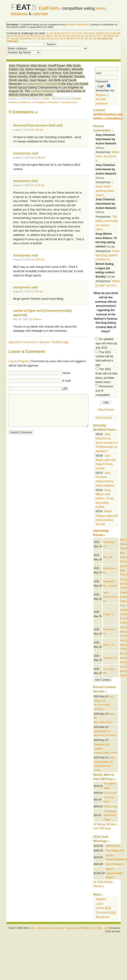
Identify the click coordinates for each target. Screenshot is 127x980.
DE (78, 33)
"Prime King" (110, 806)
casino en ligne (24, 311)
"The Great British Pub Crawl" (110, 815)
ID (92, 33)
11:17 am (39, 185)
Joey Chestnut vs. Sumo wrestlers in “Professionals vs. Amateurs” (107, 443)
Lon (61, 39)
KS (103, 33)
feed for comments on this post (29, 342)
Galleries (25, 102)
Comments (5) (69, 102)
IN (97, 33)
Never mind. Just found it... (107, 156)
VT (101, 36)
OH (64, 36)
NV (36, 36)
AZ (55, 33)
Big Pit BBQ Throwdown (105, 735)
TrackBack (60, 342)
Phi (78, 39)
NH (40, 36)
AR (58, 33)
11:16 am (39, 158)
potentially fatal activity (77, 25)
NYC (74, 39)
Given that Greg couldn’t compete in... (107, 255)
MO (24, 36)
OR (72, 36)
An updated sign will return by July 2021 (106, 343)
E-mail (67, 381)
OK (68, 36)
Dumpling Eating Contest (105, 753)
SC (83, 36)
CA (62, 33)
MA (8, 36)
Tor (91, 39)
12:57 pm (39, 259)
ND (60, 36)
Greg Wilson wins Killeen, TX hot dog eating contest (105, 499)
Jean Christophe (115, 864)
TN (90, 36)
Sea (87, 39)
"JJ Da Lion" (110, 793)
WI (117, 36)
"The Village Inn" (115, 851)
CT (70, 33)
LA (111, 33)
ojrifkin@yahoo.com (108, 114)
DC (74, 33)
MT (28, 36)
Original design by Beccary (51, 928)
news (101, 8)
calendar (40, 14)
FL (82, 33)
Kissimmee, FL (102, 731)
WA (109, 36)
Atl (26, 39)
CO (66, 33)
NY (52, 36)
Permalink (53, 102)
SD (86, 36)
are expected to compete (40, 84)
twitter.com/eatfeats (108, 119)
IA (100, 33)
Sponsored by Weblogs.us (79, 928)
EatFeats (49, 8)
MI (12, 36)
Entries (103, 908)
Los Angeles (39, 102)
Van (95, 39)
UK (21, 39)
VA (105, 36)
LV (65, 39)
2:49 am (37, 319)
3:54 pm (39, 291)
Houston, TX (110, 658)
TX (94, 36)
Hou (52, 39)
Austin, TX (109, 645)
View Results (106, 410)
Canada (15, 39)
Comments (106, 913)
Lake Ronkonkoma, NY (111, 597)
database (19, 14)
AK (51, 33)
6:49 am (39, 130)
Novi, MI (107, 557)
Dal (39, 39)
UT (98, 36)
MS (20, 36)
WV (113, 36)
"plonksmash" (113, 846)
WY (8, 39)
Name (66, 373)
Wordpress (102, 917)
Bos (30, 39)
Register (24, 361)
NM (48, 36)
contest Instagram (43, 91)
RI (79, 36)
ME (115, 33)
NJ (44, 36)
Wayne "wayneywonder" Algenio (115, 873)
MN (16, 36)
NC (56, 36)
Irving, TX (108, 614)
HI (89, 33)
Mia (68, 39)
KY (107, 33)
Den (43, 39)
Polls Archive (104, 418)
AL (48, 33)
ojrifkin (46, 98)
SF (82, 39)
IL (95, 33)
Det (48, 39)
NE (32, 36)
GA (85, 33)
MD (119, 33)
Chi (35, 39)
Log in (12, 361)
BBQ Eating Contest (103, 722)
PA (76, 36)
